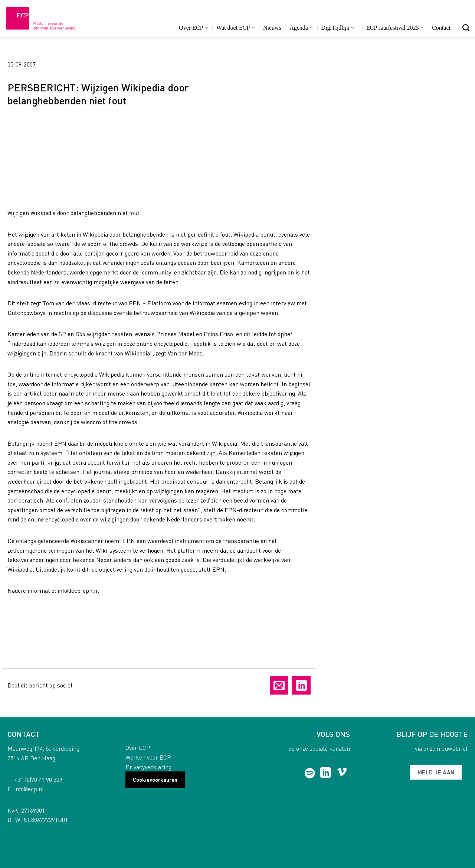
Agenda (301, 28)
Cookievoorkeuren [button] (155, 780)
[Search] (466, 28)
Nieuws (272, 28)
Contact (441, 28)
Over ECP (194, 28)
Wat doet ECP (235, 28)
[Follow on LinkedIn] (326, 773)
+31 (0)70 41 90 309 (38, 779)
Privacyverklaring (148, 767)
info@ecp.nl (29, 789)
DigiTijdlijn (338, 28)
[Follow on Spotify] (310, 773)
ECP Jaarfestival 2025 (395, 28)
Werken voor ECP (148, 757)
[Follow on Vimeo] (342, 773)
